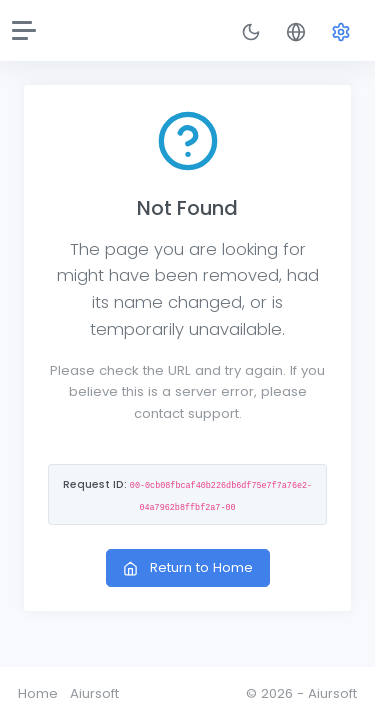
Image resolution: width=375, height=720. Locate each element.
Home (38, 693)
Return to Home (188, 567)
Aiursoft (94, 693)
